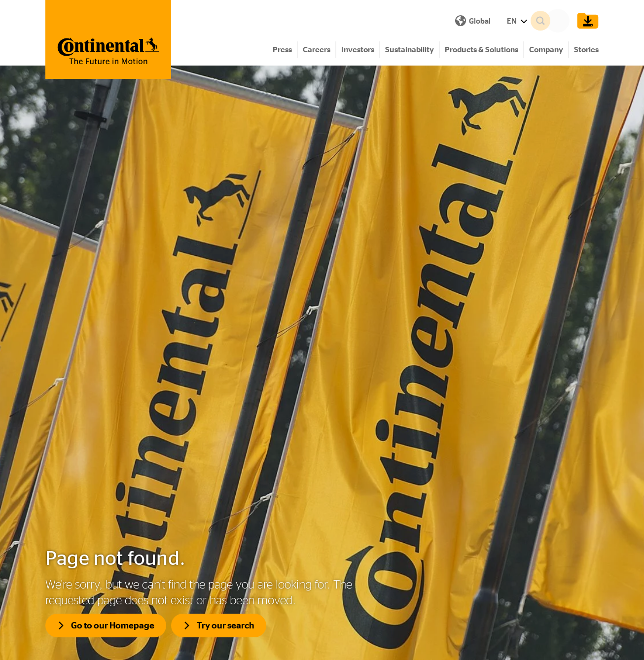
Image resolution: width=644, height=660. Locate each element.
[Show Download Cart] (585, 21)
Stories (586, 50)
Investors (358, 50)
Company (546, 50)
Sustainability (410, 50)
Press (282, 50)
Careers (317, 50)
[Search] (553, 21)
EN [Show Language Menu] (346, 21)
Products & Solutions (482, 50)
